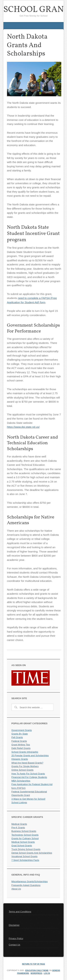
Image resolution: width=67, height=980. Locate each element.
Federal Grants (19, 741)
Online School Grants (23, 770)
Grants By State (20, 734)
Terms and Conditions (20, 912)
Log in (47, 973)
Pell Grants (17, 737)
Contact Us (14, 945)
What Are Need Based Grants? (27, 763)
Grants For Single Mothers (25, 766)
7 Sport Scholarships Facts (25, 860)
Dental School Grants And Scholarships (32, 853)
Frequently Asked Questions (26, 885)
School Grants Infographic (25, 752)
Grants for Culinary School (25, 838)
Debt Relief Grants (21, 748)
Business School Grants (24, 831)
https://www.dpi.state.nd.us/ (23, 427)
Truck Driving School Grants (26, 849)
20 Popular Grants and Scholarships (30, 755)
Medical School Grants (23, 842)
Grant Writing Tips (21, 745)
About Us (16, 889)
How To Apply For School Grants (28, 774)
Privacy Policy (16, 938)
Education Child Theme (37, 970)
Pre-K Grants (18, 828)
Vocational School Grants (24, 856)
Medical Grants (19, 824)
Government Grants (22, 730)
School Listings (19, 802)
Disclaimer (14, 925)
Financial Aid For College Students (29, 777)
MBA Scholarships (21, 781)
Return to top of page (33, 964)
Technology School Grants (25, 835)
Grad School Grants (22, 846)
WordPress (36, 973)
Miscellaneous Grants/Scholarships (30, 881)
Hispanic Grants (20, 759)
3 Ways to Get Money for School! (28, 799)
